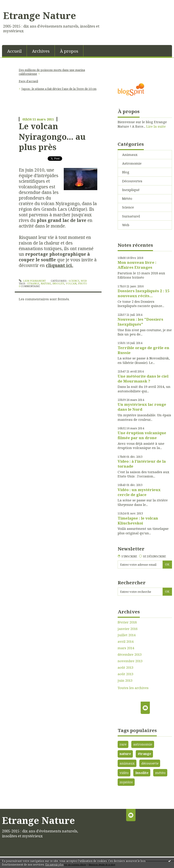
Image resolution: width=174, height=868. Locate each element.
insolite (58, 283)
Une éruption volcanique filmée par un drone (142, 435)
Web (84, 281)
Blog (126, 172)
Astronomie (132, 163)
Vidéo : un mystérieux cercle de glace (139, 492)
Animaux (130, 155)
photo (82, 283)
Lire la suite (156, 126)
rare (123, 744)
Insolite (142, 773)
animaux (127, 763)
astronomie (143, 744)
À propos (69, 51)
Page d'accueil (28, 81)
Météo (127, 198)
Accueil (14, 51)
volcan (71, 283)
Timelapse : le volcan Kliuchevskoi (138, 521)
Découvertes (132, 181)
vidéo (124, 773)
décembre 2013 (130, 654)
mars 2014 (126, 648)
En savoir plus (55, 865)
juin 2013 (125, 680)
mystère (126, 782)
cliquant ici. (59, 265)
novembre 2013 (130, 661)
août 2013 (125, 667)
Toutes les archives (133, 688)
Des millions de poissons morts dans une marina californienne (52, 72)
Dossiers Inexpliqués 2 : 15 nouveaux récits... (144, 293)
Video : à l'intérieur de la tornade (142, 464)
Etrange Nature (40, 15)
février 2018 (127, 622)
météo (160, 773)
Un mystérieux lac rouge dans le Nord (142, 407)
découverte (150, 763)
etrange (33, 283)
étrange (144, 754)
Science (74, 281)
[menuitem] (14, 51)
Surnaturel (131, 216)
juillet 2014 (127, 635)
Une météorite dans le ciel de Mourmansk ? (143, 379)
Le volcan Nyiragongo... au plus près (52, 136)
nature (46, 283)
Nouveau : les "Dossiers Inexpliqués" (140, 322)
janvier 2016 (128, 629)
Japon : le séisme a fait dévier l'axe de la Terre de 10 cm (59, 89)
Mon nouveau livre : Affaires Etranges (137, 265)
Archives (41, 51)
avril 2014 (126, 641)
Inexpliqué (131, 190)
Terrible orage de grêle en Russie (143, 350)
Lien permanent (32, 281)
